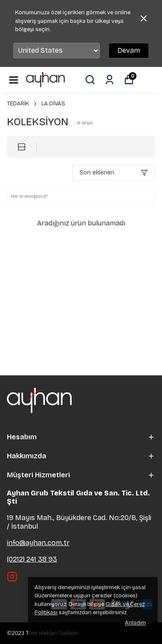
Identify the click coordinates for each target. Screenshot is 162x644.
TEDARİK (22, 104)
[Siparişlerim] (110, 80)
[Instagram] (12, 577)
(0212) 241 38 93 (32, 559)
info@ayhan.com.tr (38, 543)
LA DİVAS (53, 104)
